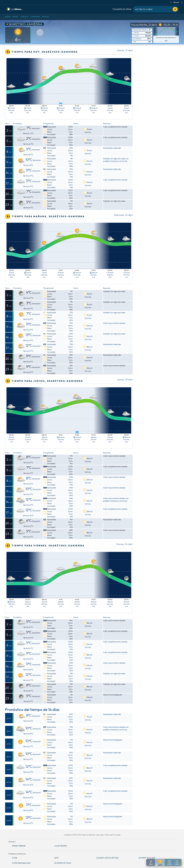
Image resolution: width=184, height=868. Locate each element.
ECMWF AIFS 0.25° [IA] (107, 858)
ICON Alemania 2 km (21, 863)
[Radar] (151, 862)
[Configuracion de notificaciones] (177, 862)
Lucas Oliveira (61, 846)
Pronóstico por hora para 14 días (166, 39)
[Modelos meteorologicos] (169, 862)
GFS (56, 858)
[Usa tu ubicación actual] (175, 9)
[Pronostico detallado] (160, 862)
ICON (15, 858)
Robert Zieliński (19, 846)
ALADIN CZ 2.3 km (63, 863)
